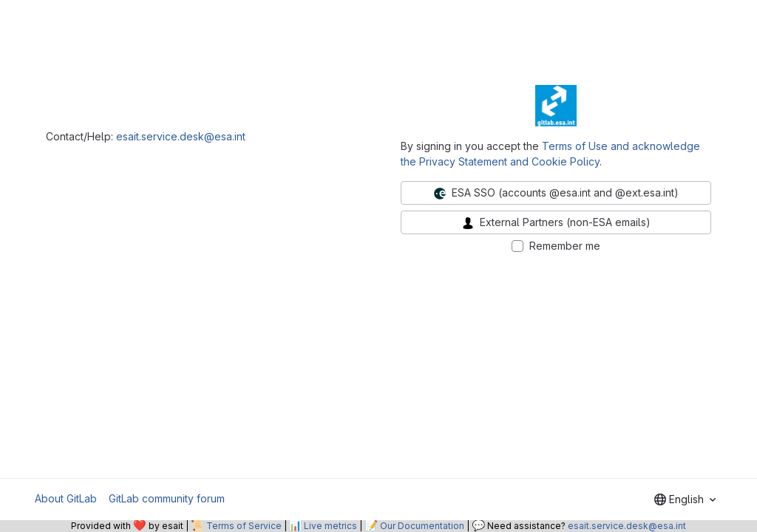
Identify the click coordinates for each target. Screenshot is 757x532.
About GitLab (66, 498)
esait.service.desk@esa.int (181, 136)
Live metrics (330, 526)
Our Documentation (422, 526)
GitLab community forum (167, 498)
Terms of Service (244, 526)
